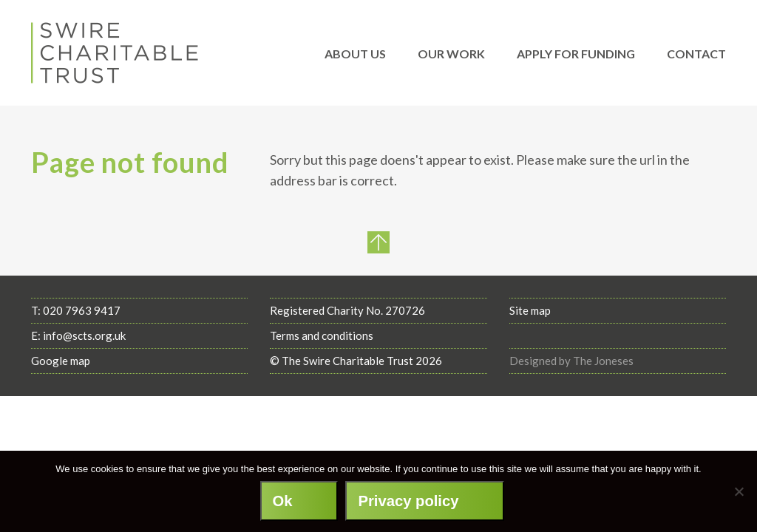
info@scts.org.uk (84, 335)
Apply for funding (576, 54)
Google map (61, 361)
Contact (696, 54)
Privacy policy (408, 501)
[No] (739, 491)
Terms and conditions (322, 335)
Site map (530, 310)
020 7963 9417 (82, 310)
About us (355, 54)
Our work (451, 54)
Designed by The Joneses (571, 361)
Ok (283, 501)
